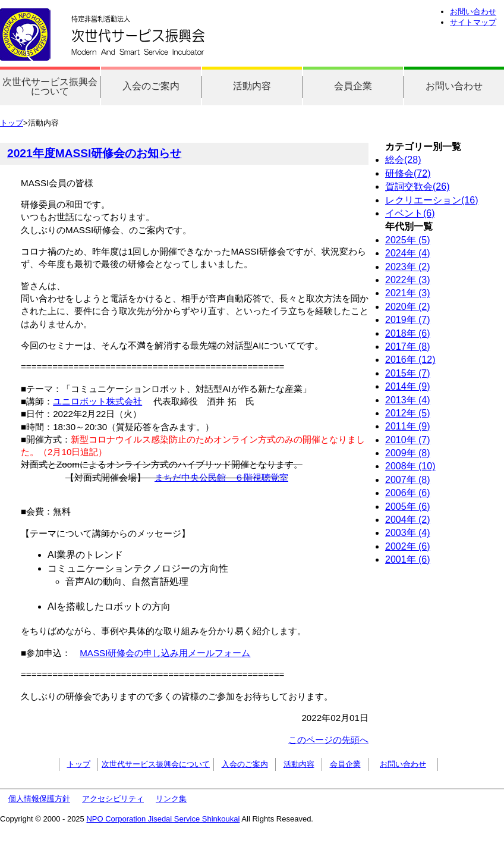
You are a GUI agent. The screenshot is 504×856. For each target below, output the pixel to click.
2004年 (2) (408, 520)
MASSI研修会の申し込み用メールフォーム (165, 653)
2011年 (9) (408, 426)
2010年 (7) (408, 440)
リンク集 (171, 799)
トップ (12, 123)
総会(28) (403, 160)
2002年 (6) (408, 546)
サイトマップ (473, 22)
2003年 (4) (408, 533)
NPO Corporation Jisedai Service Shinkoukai (163, 819)
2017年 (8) (408, 347)
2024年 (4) (408, 253)
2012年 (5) (408, 413)
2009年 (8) (408, 453)
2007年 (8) (408, 480)
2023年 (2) (408, 267)
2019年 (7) (408, 320)
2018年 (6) (408, 333)
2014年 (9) (408, 386)
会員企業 (353, 86)
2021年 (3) (408, 293)
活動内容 (252, 86)
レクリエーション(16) (431, 200)
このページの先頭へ (328, 740)
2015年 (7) (408, 373)
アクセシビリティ (113, 799)
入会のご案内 (151, 86)
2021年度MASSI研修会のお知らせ (94, 153)
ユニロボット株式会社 (97, 401)
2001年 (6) (408, 559)
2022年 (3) (408, 280)
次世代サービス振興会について (50, 87)
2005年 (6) (408, 507)
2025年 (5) (408, 240)
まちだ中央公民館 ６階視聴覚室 (221, 477)
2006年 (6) (408, 493)
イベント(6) (410, 213)
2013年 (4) (408, 400)
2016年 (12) (410, 360)
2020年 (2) (408, 307)
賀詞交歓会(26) (417, 186)
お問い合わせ (473, 12)
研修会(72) (408, 173)
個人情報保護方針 (39, 799)
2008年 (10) (410, 466)
